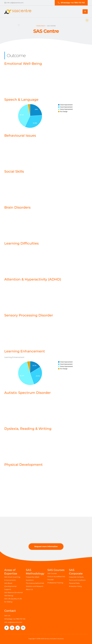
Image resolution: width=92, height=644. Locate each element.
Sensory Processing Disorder (29, 315)
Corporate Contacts (76, 577)
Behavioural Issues (20, 135)
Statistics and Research (35, 586)
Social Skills (14, 171)
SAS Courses (52, 573)
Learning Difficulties (22, 243)
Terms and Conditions (77, 580)
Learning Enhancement (25, 351)
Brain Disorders (17, 207)
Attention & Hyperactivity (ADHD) (33, 279)
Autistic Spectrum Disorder (28, 393)
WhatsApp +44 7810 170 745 (15, 619)
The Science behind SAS (35, 583)
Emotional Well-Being (23, 64)
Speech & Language (21, 100)
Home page (41, 26)
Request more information (46, 546)
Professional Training (55, 583)
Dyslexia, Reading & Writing (28, 429)
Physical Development (23, 465)
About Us (29, 589)
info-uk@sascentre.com (15, 3)
